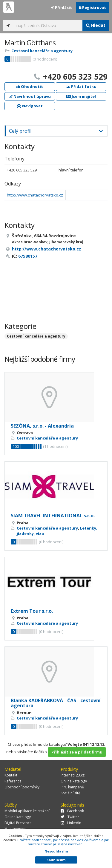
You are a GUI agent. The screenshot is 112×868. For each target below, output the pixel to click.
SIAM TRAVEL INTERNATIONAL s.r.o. (53, 516)
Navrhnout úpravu (30, 96)
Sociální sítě (70, 793)
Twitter (70, 817)
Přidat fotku (81, 86)
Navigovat (30, 106)
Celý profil (20, 131)
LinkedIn (71, 823)
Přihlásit (61, 7)
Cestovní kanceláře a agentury (42, 51)
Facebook (72, 811)
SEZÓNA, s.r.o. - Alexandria (42, 426)
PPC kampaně (72, 787)
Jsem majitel (81, 96)
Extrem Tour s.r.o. (32, 611)
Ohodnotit (30, 86)
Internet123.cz (73, 775)
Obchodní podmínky (22, 787)
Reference (13, 781)
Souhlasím (56, 860)
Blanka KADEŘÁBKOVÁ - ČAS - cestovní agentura (56, 703)
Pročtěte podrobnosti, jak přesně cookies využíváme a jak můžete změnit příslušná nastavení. (63, 842)
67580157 (28, 256)
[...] (48, 25)
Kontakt (11, 775)
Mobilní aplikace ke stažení (27, 811)
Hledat (96, 25)
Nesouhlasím (56, 851)
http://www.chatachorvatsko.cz (35, 195)
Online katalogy (74, 781)
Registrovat (92, 7)
